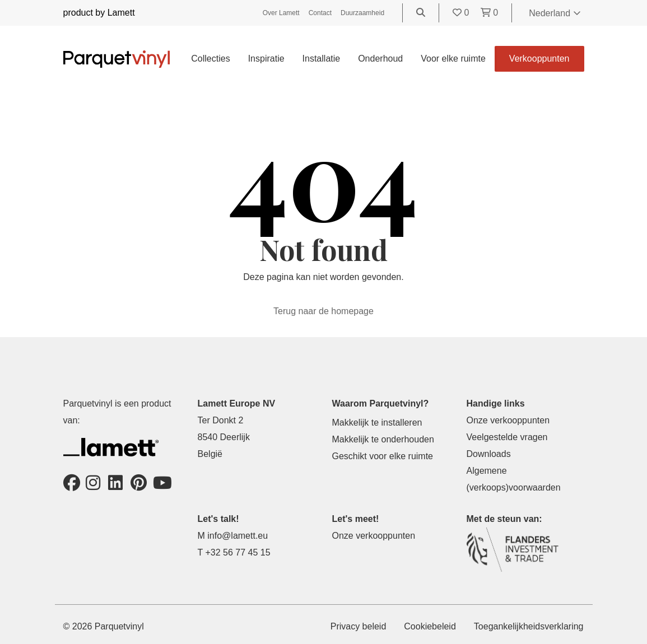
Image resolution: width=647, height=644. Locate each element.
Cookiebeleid (430, 626)
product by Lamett (99, 13)
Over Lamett (281, 13)
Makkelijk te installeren (377, 423)
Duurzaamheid (362, 13)
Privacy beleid (359, 626)
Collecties (210, 59)
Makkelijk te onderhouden (383, 439)
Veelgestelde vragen (507, 437)
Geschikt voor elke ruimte (383, 456)
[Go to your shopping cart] (489, 13)
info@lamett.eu (238, 536)
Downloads (489, 454)
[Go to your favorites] (462, 13)
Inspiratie (266, 59)
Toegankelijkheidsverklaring (529, 626)
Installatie (322, 59)
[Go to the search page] (421, 13)
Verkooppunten (539, 59)
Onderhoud (380, 59)
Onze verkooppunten (508, 420)
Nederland (555, 13)
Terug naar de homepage (323, 311)
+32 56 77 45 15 (238, 552)
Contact (320, 13)
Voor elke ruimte (453, 59)
